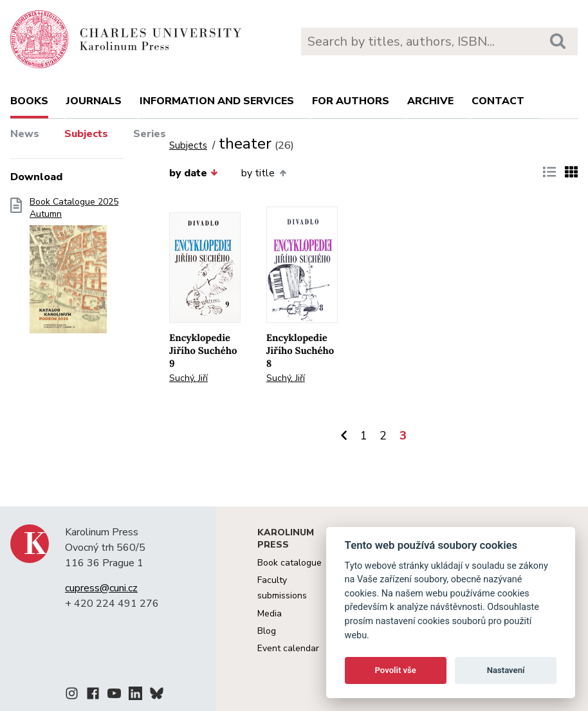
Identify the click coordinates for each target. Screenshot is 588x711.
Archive (430, 101)
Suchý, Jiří (188, 378)
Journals (94, 101)
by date (194, 173)
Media (270, 614)
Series (150, 134)
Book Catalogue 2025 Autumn (74, 270)
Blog (267, 631)
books (29, 101)
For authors (351, 101)
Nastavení (506, 670)
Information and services (217, 101)
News (25, 134)
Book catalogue (289, 563)
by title (263, 173)
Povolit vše (396, 670)
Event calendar (288, 648)
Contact (498, 101)
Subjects (86, 134)
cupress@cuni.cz (101, 588)
